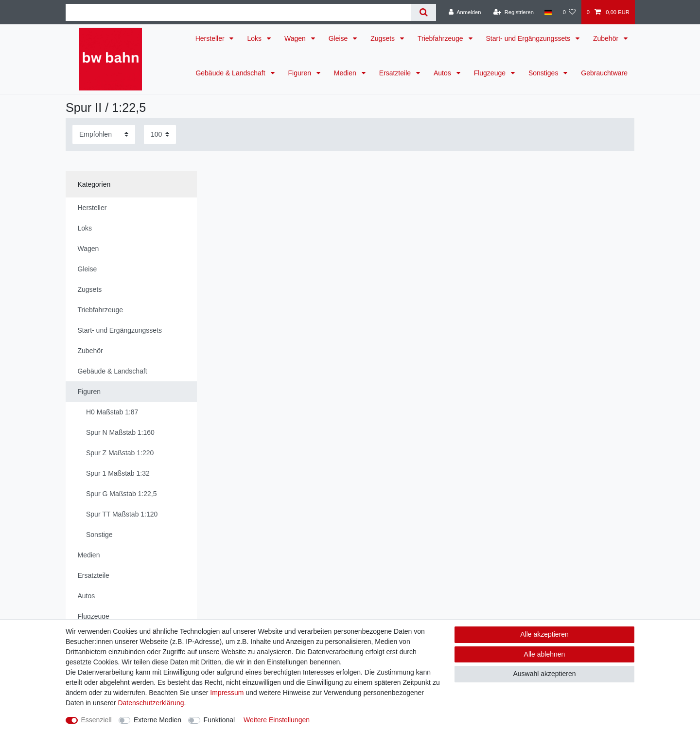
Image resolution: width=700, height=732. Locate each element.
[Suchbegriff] (238, 12)
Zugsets (384, 38)
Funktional (219, 720)
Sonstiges (544, 73)
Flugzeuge (491, 73)
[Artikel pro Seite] (160, 134)
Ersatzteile (396, 73)
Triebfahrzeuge (441, 38)
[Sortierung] (104, 134)
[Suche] (424, 12)
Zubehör (607, 38)
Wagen (296, 38)
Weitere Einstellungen (277, 720)
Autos (443, 73)
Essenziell (96, 720)
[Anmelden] (465, 12)
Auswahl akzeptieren (544, 674)
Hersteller (211, 38)
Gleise (339, 38)
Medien (346, 73)
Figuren (301, 73)
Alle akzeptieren (544, 634)
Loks (255, 38)
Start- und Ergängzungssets (529, 38)
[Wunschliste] (569, 12)
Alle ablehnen (545, 654)
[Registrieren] (514, 12)
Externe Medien (157, 720)
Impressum (227, 693)
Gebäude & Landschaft (231, 73)
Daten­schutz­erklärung (151, 703)
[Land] (548, 12)
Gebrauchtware (604, 73)
